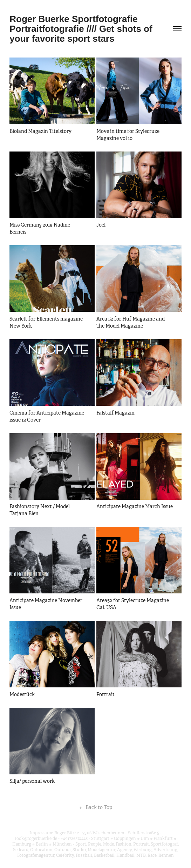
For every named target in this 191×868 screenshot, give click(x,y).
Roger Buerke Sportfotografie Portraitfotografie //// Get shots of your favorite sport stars (82, 29)
